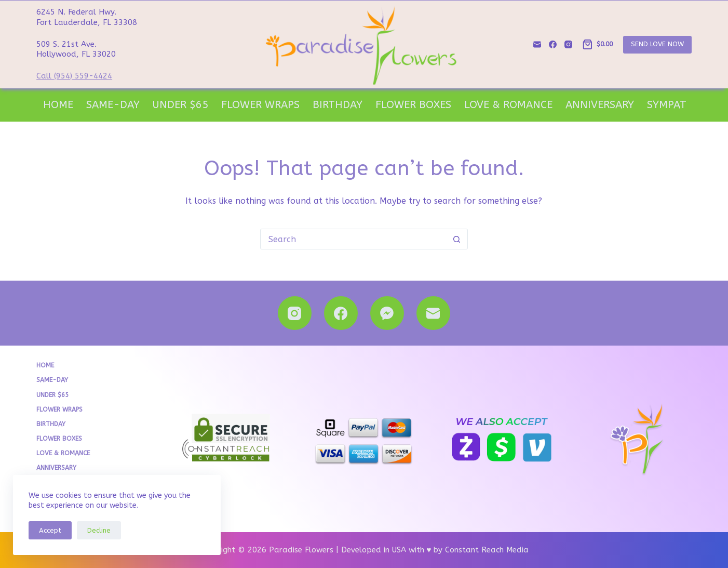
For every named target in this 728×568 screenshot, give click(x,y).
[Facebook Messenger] (387, 313)
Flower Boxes (413, 105)
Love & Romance (508, 105)
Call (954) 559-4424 (74, 76)
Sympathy (674, 105)
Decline (99, 530)
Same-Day (113, 105)
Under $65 (180, 105)
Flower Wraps (260, 105)
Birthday (338, 105)
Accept (50, 530)
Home (58, 105)
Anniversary (600, 105)
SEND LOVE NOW (657, 44)
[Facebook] (553, 44)
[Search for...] (354, 239)
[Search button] (457, 239)
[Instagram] (568, 44)
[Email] (537, 44)
